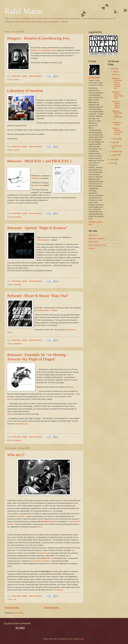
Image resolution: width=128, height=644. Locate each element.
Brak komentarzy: (36, 76)
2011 (113, 163)
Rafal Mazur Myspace (97, 239)
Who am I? (16, 455)
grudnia (116, 155)
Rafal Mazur (24, 11)
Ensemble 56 (44, 558)
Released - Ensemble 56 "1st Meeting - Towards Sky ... (117, 83)
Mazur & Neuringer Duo (97, 245)
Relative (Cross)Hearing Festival (44, 50)
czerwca (116, 139)
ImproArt (21, 516)
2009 (113, 69)
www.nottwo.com (21, 424)
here (14, 203)
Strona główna (51, 608)
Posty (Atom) (18, 613)
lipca (114, 142)
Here (9, 399)
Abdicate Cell (36, 178)
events (16, 80)
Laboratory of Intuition (25, 91)
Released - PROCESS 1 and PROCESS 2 (39, 161)
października (117, 146)
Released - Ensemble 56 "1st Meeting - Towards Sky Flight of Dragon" (38, 357)
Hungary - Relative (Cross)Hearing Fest (38, 38)
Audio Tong (38, 185)
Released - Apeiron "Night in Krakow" (37, 228)
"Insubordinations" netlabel (47, 310)
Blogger (81, 639)
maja (114, 72)
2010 (113, 160)
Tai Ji (40, 527)
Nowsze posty (12, 608)
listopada (116, 151)
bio (15, 599)
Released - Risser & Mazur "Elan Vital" (38, 296)
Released (17, 217)
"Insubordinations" (44, 240)
